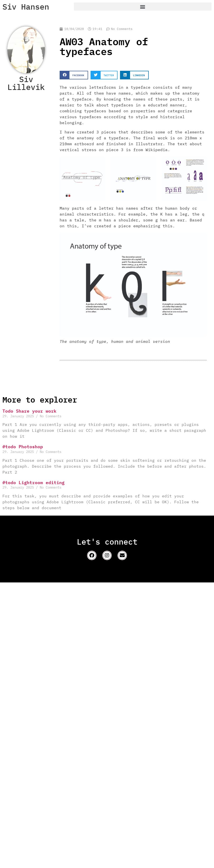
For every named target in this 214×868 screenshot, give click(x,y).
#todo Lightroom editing (33, 483)
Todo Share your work (29, 411)
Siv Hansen (26, 7)
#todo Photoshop (23, 447)
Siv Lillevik (26, 83)
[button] (143, 7)
